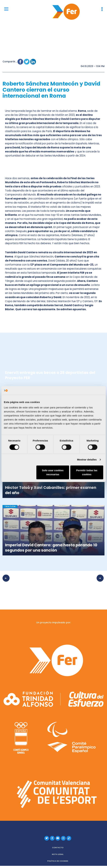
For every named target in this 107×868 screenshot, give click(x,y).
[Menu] (6, 9)
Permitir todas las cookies (87, 472)
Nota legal (58, 853)
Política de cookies (58, 860)
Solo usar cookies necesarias (53, 472)
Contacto (58, 846)
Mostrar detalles (87, 460)
